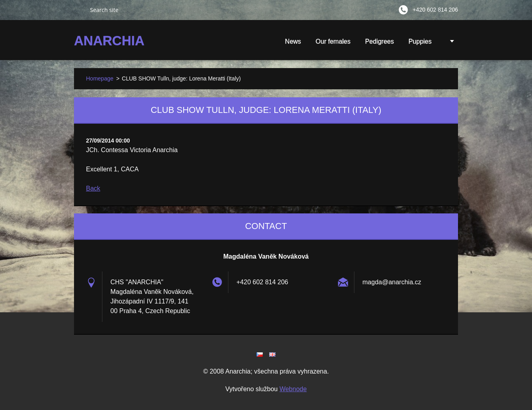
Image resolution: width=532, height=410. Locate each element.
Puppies (420, 44)
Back (93, 188)
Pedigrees (380, 41)
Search (79, 10)
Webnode (293, 389)
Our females (333, 41)
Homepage (100, 78)
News (293, 41)
